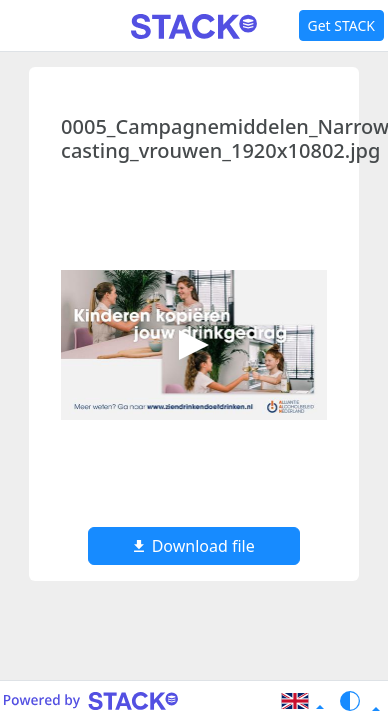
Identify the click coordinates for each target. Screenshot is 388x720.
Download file (193, 546)
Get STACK (341, 25)
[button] (301, 701)
